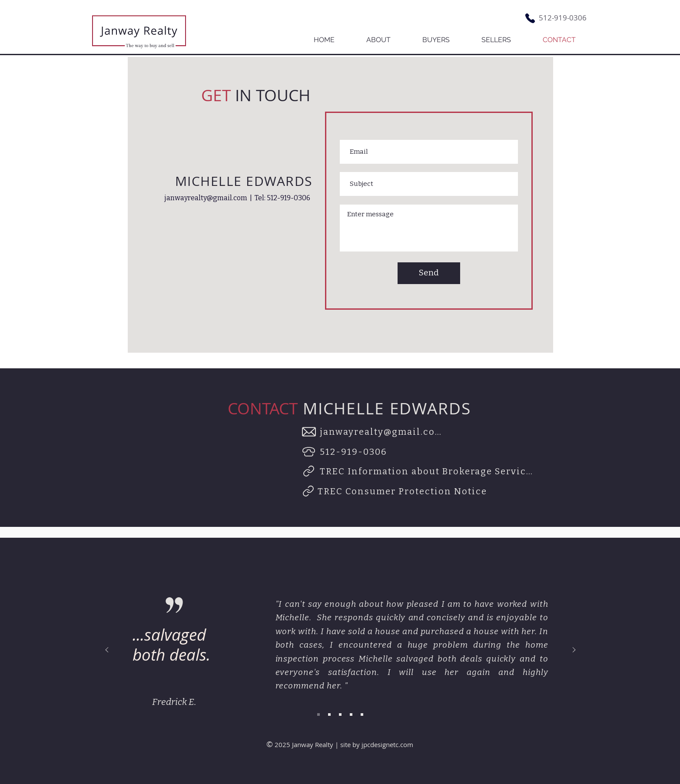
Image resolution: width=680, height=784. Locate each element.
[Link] (309, 471)
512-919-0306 (563, 18)
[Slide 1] (318, 715)
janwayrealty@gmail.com (206, 198)
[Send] (429, 273)
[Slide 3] (340, 715)
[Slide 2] (329, 715)
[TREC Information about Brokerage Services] (428, 471)
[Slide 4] (351, 715)
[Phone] (530, 18)
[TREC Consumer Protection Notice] (403, 491)
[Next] (574, 650)
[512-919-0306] (355, 452)
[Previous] (107, 650)
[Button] (139, 31)
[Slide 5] (362, 715)
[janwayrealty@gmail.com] (385, 432)
